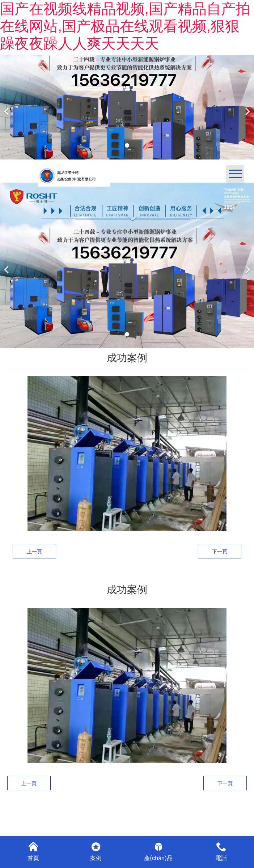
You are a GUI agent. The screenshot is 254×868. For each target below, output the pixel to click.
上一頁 (34, 552)
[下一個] (247, 107)
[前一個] (7, 107)
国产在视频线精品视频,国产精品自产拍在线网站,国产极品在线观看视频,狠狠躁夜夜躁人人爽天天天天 (125, 26)
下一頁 (220, 552)
